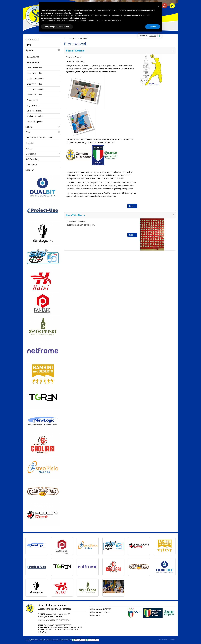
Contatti (29, 143)
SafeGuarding (32, 159)
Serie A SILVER (33, 57)
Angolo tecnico (33, 105)
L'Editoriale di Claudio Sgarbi (39, 138)
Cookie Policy (93, 640)
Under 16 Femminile (35, 89)
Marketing (43, 154)
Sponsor (30, 170)
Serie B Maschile (34, 62)
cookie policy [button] (77, 13)
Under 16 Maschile (34, 84)
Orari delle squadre (35, 122)
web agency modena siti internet (167, 639)
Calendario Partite (34, 111)
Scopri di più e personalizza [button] (57, 27)
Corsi (43, 132)
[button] (159, 6)
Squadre (43, 50)
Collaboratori (32, 39)
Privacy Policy (80, 640)
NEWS (28, 45)
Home (66, 38)
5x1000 (29, 148)
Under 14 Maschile (34, 95)
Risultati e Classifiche (35, 116)
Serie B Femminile (34, 68)
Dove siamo (31, 165)
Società (43, 127)
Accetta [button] (153, 27)
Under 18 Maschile (34, 73)
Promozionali (32, 100)
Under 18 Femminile (35, 78)
